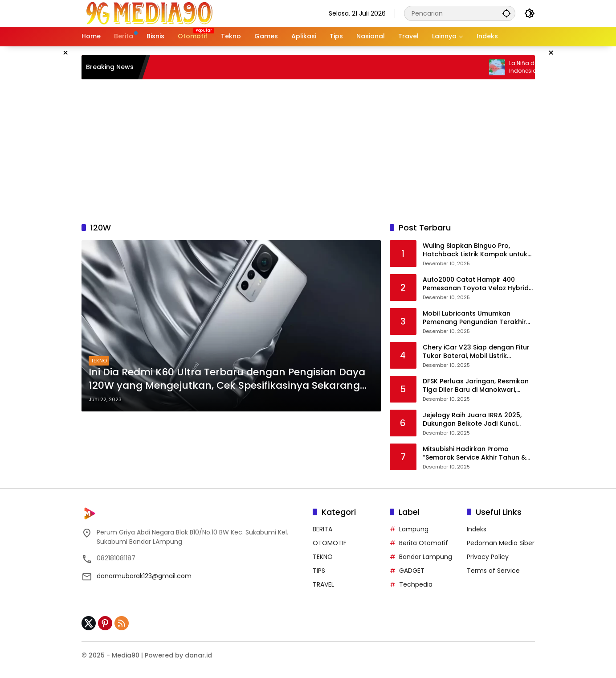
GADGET (412, 571)
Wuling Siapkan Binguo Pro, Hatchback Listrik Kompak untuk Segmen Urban (475, 250)
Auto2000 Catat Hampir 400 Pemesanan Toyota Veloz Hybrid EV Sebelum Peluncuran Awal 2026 (478, 284)
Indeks (477, 529)
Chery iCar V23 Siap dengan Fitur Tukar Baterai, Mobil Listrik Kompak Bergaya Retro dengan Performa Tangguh (476, 352)
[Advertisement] (308, 151)
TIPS (319, 571)
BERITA (322, 529)
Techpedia (416, 584)
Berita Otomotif (424, 543)
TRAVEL (323, 584)
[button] (506, 13)
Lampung (414, 529)
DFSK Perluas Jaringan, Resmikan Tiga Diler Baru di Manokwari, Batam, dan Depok (476, 386)
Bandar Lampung (426, 557)
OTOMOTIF (330, 543)
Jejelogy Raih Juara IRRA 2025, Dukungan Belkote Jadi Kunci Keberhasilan (472, 420)
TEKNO (99, 361)
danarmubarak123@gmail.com (144, 576)
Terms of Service (493, 571)
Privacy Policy (488, 557)
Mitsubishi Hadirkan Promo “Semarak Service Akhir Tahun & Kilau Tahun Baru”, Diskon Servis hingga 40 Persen (474, 454)
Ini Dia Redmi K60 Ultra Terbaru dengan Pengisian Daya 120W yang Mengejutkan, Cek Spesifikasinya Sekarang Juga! (227, 379)
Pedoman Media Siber (501, 543)
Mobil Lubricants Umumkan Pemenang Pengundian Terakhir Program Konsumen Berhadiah (474, 318)
